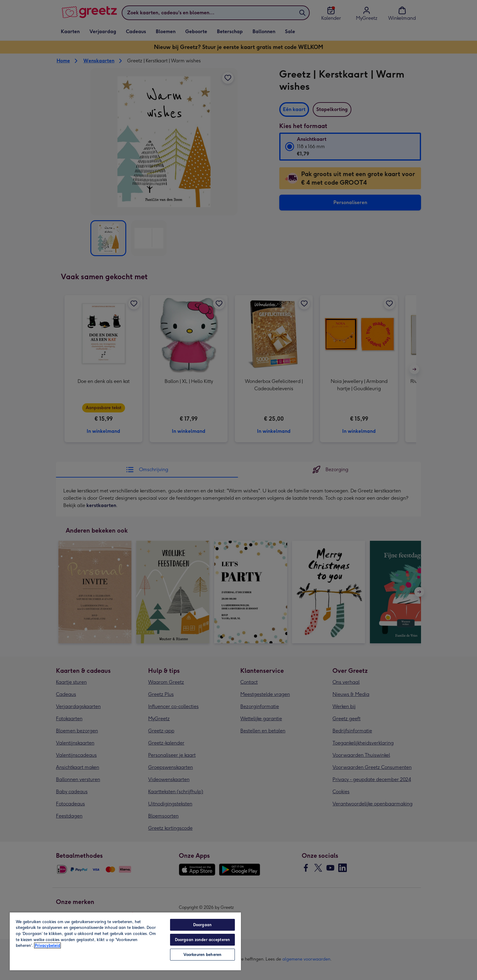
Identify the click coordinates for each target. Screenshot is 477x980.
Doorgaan (202, 925)
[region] (125, 941)
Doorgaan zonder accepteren (202, 940)
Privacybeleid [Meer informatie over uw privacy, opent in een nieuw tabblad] (47, 945)
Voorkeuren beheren (202, 955)
